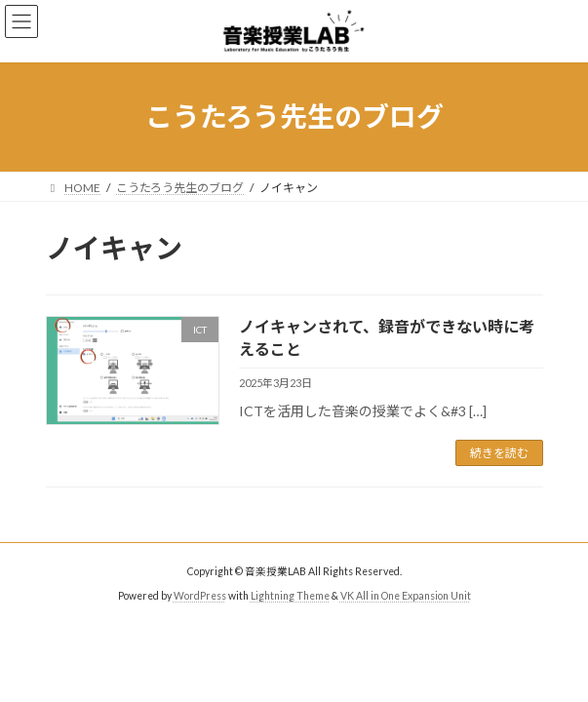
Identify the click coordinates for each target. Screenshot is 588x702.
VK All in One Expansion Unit (406, 596)
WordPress (200, 596)
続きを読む (499, 453)
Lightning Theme (290, 596)
